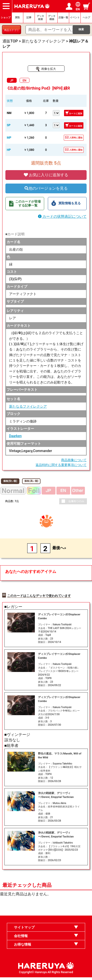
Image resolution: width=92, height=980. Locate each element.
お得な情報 (23, 947)
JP (12, 81)
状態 (10, 101)
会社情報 (21, 939)
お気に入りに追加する (46, 175)
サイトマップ (24, 930)
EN (24, 81)
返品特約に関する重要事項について (61, 465)
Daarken (15, 436)
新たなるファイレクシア (28, 406)
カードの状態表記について (62, 217)
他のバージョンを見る (46, 188)
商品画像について (74, 460)
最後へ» (59, 548)
